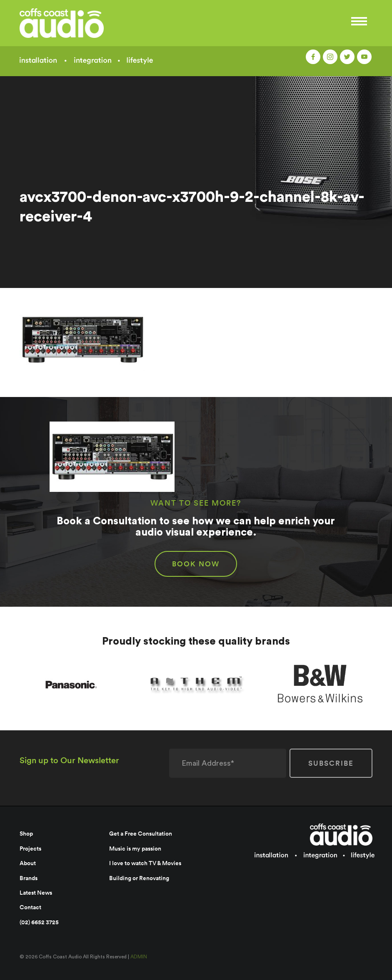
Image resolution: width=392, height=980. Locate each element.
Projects (30, 849)
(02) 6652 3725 (39, 922)
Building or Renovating (139, 878)
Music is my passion (135, 849)
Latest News (36, 893)
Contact (30, 907)
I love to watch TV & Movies (145, 863)
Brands (29, 878)
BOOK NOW (196, 564)
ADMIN (139, 957)
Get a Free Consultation (141, 834)
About (28, 863)
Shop (26, 834)
